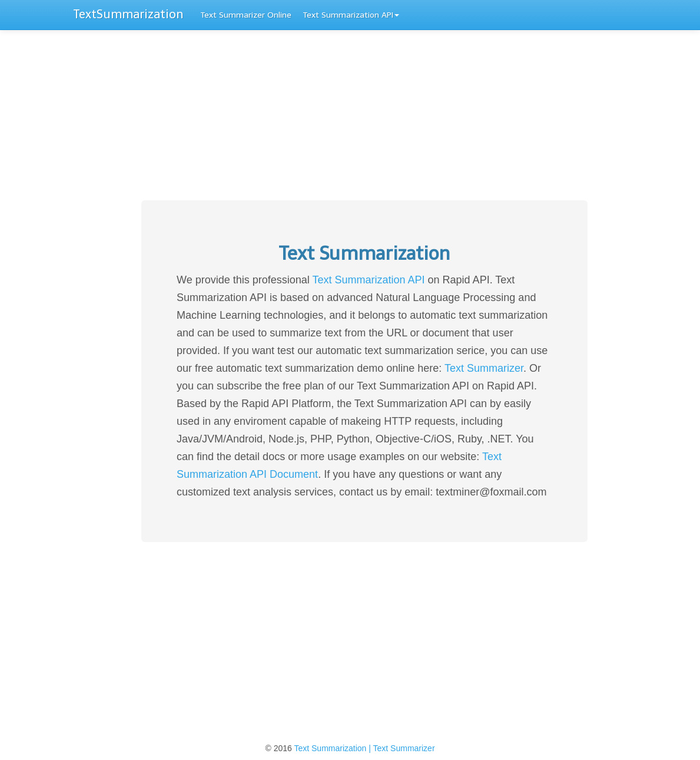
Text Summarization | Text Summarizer (364, 748)
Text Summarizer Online (246, 15)
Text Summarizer (484, 368)
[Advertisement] (350, 118)
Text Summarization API (351, 15)
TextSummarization (128, 14)
